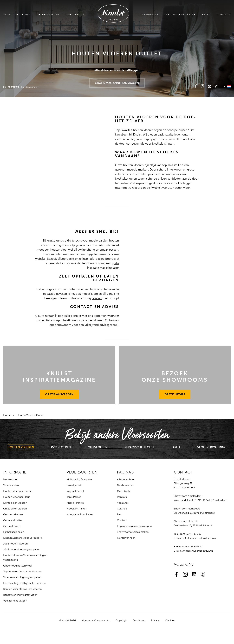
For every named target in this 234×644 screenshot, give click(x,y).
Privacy (155, 620)
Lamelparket (74, 485)
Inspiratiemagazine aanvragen (134, 526)
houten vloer (59, 250)
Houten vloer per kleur (16, 497)
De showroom (48, 15)
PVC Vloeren (61, 447)
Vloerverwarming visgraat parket (22, 577)
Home (7, 415)
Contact (224, 15)
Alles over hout (17, 15)
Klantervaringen (23, 87)
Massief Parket (75, 503)
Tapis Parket (74, 497)
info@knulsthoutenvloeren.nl (200, 538)
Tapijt (176, 447)
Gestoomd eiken (13, 514)
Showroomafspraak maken (133, 532)
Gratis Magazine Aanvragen (117, 82)
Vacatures (123, 503)
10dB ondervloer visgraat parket (22, 549)
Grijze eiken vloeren (15, 509)
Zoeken (5, 88)
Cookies (170, 620)
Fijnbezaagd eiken (14, 532)
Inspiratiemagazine (180, 15)
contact (97, 298)
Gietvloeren (98, 447)
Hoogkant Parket (76, 509)
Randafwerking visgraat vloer (20, 595)
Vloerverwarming (212, 447)
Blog (206, 15)
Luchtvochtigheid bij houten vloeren (24, 583)
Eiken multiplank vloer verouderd (23, 538)
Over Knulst (76, 15)
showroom (64, 325)
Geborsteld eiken (13, 520)
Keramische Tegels (139, 447)
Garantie (122, 509)
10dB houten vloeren (15, 544)
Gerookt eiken (12, 526)
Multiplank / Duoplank (79, 479)
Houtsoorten (11, 479)
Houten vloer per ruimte (17, 491)
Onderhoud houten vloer (18, 566)
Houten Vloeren (21, 447)
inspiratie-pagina (93, 259)
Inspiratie (150, 15)
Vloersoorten (11, 485)
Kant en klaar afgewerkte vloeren (22, 589)
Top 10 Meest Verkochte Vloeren (22, 571)
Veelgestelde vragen (15, 601)
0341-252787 (193, 534)
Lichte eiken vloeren (15, 503)
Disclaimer (139, 620)
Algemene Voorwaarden (96, 620)
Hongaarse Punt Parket (80, 514)
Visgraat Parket (75, 491)
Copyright (121, 620)
